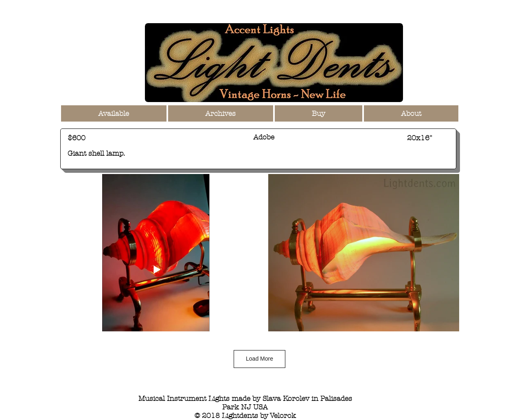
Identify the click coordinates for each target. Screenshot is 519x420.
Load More (259, 359)
